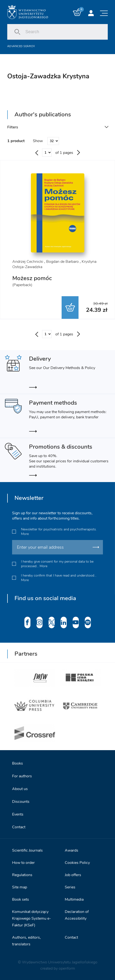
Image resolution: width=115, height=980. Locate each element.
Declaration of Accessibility (77, 915)
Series (70, 887)
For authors (22, 776)
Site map (20, 887)
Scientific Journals (27, 850)
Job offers (73, 875)
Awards (72, 850)
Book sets (21, 899)
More (25, 534)
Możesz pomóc (32, 278)
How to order (23, 863)
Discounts (21, 802)
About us (20, 789)
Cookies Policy (77, 863)
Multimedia (74, 899)
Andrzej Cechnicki (28, 262)
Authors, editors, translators (26, 941)
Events (18, 814)
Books (18, 763)
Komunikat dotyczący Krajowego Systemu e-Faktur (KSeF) (32, 918)
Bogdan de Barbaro (62, 262)
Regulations (22, 875)
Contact (19, 827)
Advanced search (21, 46)
